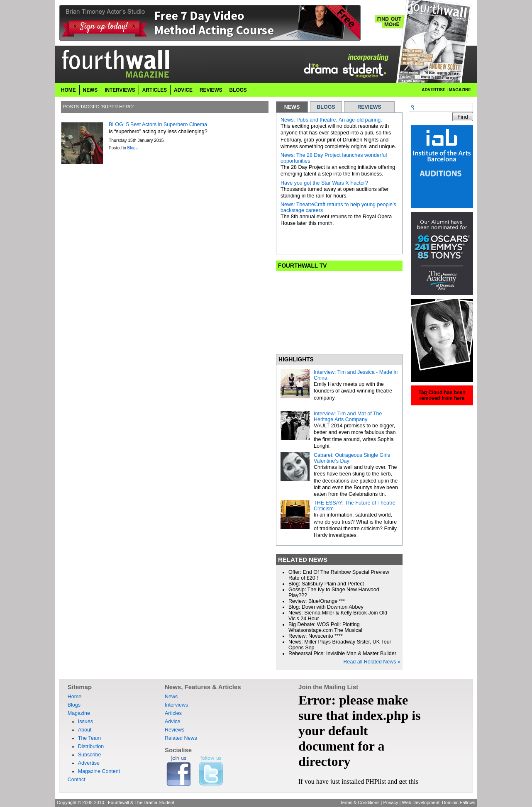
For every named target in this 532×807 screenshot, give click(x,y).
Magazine (460, 90)
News (90, 90)
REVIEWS (369, 107)
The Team (89, 738)
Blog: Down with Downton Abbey (326, 607)
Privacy (390, 802)
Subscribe (90, 755)
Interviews (120, 90)
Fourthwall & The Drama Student (141, 802)
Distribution (91, 746)
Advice (183, 90)
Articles (155, 90)
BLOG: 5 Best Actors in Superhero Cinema (158, 124)
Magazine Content (99, 771)
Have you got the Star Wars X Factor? (324, 183)
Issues (85, 722)
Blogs (238, 90)
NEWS (292, 107)
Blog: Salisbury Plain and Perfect (326, 584)
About (85, 730)
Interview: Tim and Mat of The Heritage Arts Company (348, 417)
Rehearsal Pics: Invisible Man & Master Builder (342, 653)
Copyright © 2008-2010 (81, 802)
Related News (181, 738)
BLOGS (326, 107)
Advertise (433, 90)
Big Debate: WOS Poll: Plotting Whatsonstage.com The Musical (325, 627)
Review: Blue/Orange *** (317, 601)
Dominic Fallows (459, 802)
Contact (77, 780)
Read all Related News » (372, 662)
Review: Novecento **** (316, 636)
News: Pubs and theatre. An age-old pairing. (331, 120)
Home (68, 90)
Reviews (211, 90)
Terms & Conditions (360, 802)
